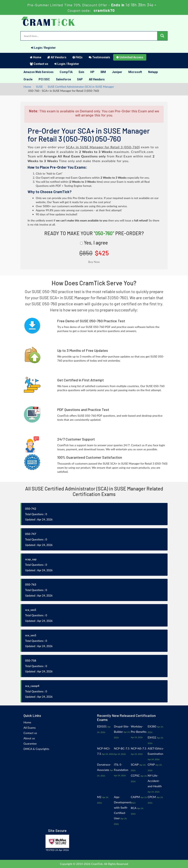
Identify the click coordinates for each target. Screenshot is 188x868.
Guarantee (30, 743)
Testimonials (99, 57)
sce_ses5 (31, 635)
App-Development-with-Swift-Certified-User (123, 808)
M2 (99, 797)
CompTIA (66, 72)
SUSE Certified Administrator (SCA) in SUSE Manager (81, 87)
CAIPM (135, 797)
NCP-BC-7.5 (122, 748)
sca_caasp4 (32, 686)
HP (92, 72)
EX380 (152, 726)
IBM (103, 72)
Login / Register (43, 48)
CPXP (151, 764)
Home (36, 57)
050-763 (31, 584)
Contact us (39, 64)
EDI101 (102, 726)
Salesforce (63, 79)
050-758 (31, 660)
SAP (80, 79)
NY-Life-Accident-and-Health (155, 781)
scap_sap (31, 559)
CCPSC (135, 776)
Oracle (28, 79)
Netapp (153, 72)
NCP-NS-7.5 (139, 748)
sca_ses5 (31, 610)
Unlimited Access (130, 57)
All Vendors (57, 57)
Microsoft (135, 72)
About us (29, 738)
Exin (81, 72)
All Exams (30, 728)
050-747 (31, 534)
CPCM (152, 797)
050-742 (31, 509)
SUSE (39, 87)
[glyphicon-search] (162, 36)
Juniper (117, 72)
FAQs (78, 57)
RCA (134, 808)
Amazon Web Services (39, 72)
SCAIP (135, 764)
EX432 (152, 737)
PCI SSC (44, 79)
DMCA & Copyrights (36, 749)
